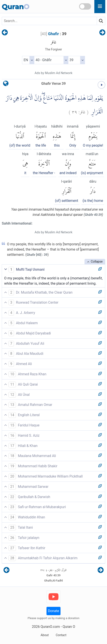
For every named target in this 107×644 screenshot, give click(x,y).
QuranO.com (50, 627)
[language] (6, 84)
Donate (54, 611)
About (45, 635)
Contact (61, 635)
